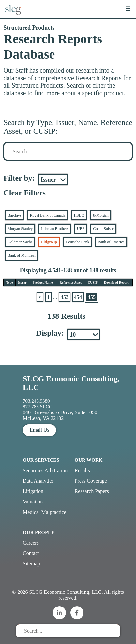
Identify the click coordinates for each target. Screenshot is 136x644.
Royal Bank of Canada (47, 215)
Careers (31, 543)
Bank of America (111, 242)
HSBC (79, 215)
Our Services (41, 460)
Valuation (33, 502)
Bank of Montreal (21, 255)
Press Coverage (91, 481)
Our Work (89, 460)
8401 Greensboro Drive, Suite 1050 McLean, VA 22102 (60, 415)
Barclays (14, 215)
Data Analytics (38, 481)
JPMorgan (101, 215)
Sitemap (31, 564)
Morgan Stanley (20, 229)
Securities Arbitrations (46, 470)
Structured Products (29, 28)
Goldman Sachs (20, 242)
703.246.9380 (36, 401)
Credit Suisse (103, 229)
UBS (81, 229)
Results (82, 470)
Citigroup (49, 242)
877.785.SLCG (38, 407)
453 (65, 297)
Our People (39, 532)
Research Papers (92, 491)
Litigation (33, 491)
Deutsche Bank (77, 242)
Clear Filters (24, 193)
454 (78, 297)
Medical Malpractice (45, 512)
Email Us (39, 430)
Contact (31, 553)
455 (92, 297)
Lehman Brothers (55, 229)
